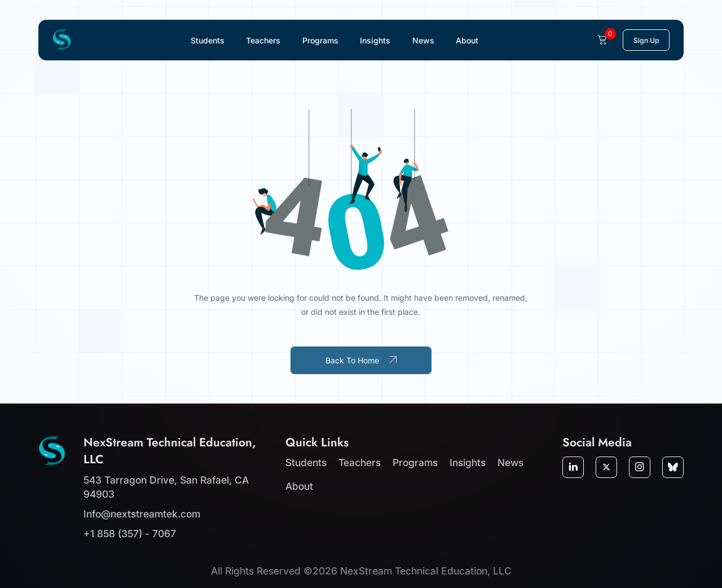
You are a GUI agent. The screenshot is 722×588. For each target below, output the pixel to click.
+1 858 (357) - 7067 (130, 534)
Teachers (263, 40)
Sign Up (646, 40)
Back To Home (361, 360)
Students (208, 40)
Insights (375, 40)
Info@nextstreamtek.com (142, 514)
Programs (320, 40)
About (467, 40)
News (423, 40)
